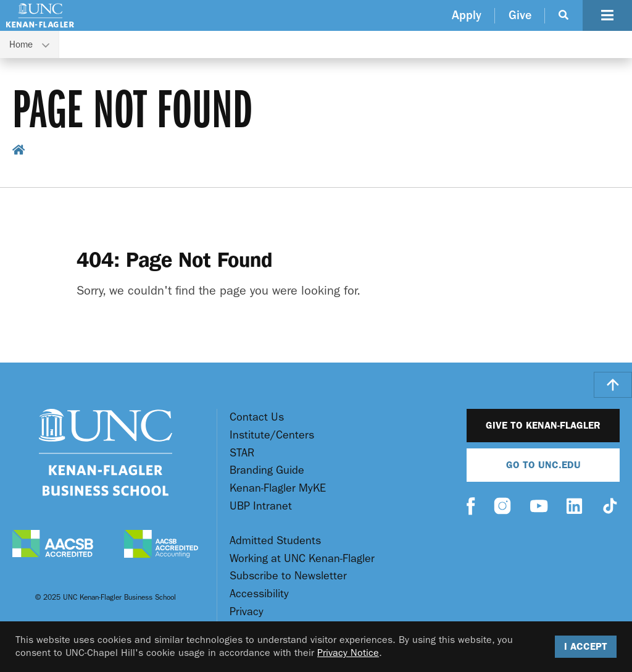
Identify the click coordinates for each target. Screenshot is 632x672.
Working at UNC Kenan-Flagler (302, 559)
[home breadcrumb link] (19, 152)
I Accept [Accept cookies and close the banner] (586, 646)
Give (520, 15)
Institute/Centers (272, 435)
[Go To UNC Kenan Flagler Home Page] (40, 15)
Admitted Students (275, 541)
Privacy (247, 612)
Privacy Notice (348, 653)
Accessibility (259, 594)
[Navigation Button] (607, 15)
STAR (242, 453)
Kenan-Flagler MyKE (278, 488)
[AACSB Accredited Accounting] (161, 545)
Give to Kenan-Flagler (543, 425)
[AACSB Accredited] (53, 545)
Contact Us (257, 417)
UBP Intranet (261, 506)
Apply (467, 15)
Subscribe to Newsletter (288, 576)
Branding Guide (267, 470)
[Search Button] (564, 15)
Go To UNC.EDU (543, 465)
